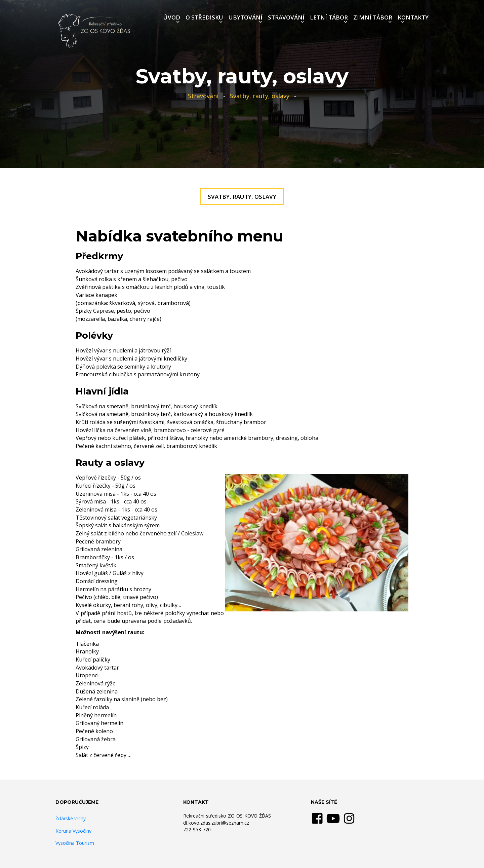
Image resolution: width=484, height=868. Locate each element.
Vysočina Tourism (75, 843)
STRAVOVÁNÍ (286, 17)
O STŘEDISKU (204, 17)
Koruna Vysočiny (73, 831)
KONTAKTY (413, 17)
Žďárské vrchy (71, 818)
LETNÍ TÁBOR (329, 17)
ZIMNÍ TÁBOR (373, 17)
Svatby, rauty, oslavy (260, 96)
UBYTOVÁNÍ (246, 17)
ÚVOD (172, 17)
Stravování (203, 96)
